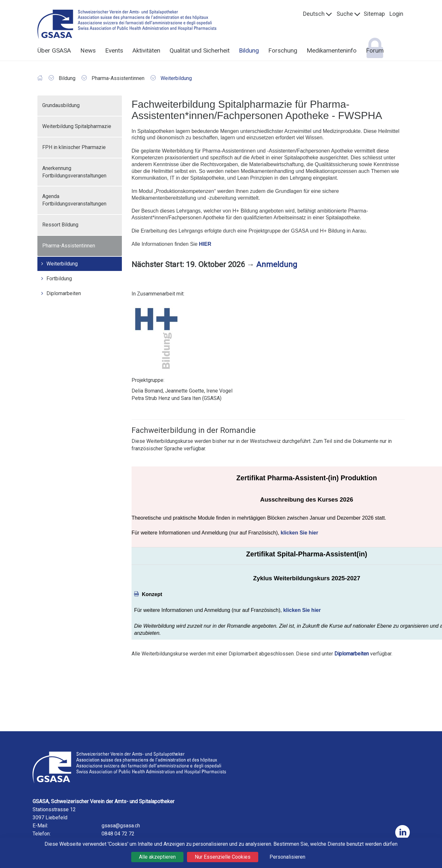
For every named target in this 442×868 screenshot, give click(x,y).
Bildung (249, 50)
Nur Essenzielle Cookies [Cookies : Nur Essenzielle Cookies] (223, 857)
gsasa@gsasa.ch (121, 826)
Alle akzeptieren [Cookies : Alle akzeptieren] (157, 857)
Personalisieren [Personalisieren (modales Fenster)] (287, 857)
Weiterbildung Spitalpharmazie (77, 126)
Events (114, 50)
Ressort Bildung (60, 225)
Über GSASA (54, 50)
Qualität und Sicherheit (200, 50)
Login (396, 14)
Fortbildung (59, 279)
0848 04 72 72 (118, 834)
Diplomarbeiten (64, 293)
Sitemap (374, 14)
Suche (345, 14)
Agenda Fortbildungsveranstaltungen (74, 200)
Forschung (283, 50)
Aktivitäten (146, 50)
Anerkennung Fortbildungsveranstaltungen (74, 172)
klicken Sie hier (299, 533)
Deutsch (314, 14)
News (88, 50)
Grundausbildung (61, 105)
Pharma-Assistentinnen (69, 246)
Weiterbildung (62, 264)
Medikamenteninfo (332, 50)
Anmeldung (277, 264)
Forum (375, 50)
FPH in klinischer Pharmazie (74, 147)
